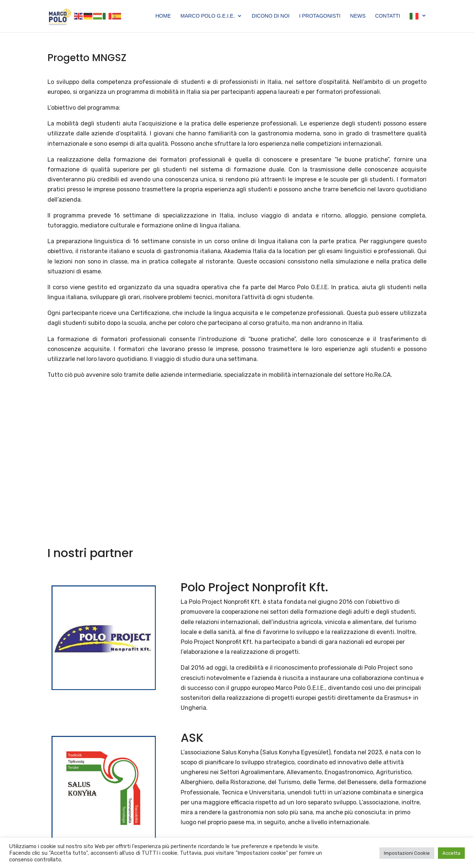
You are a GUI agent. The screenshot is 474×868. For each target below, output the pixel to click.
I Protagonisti (320, 16)
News (358, 16)
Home (163, 16)
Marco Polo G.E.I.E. (208, 16)
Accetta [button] (451, 853)
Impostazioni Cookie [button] (407, 853)
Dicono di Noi (271, 16)
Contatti (388, 16)
